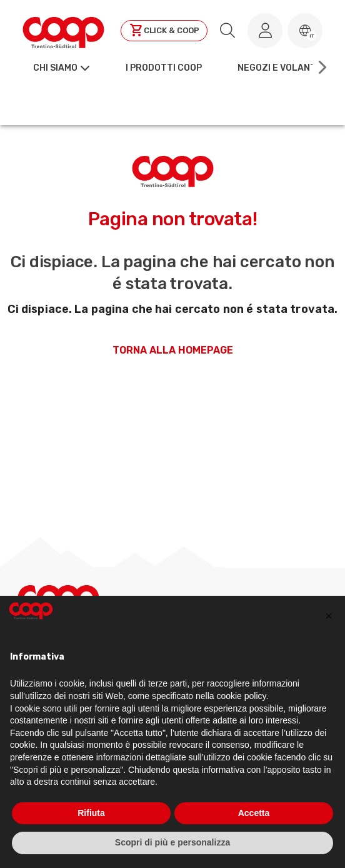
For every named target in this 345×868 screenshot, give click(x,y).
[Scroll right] (321, 68)
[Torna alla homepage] (63, 31)
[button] (305, 31)
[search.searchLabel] (227, 31)
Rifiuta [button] (91, 813)
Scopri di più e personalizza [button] (172, 842)
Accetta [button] (254, 813)
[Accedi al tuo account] (265, 31)
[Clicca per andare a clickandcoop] (164, 31)
